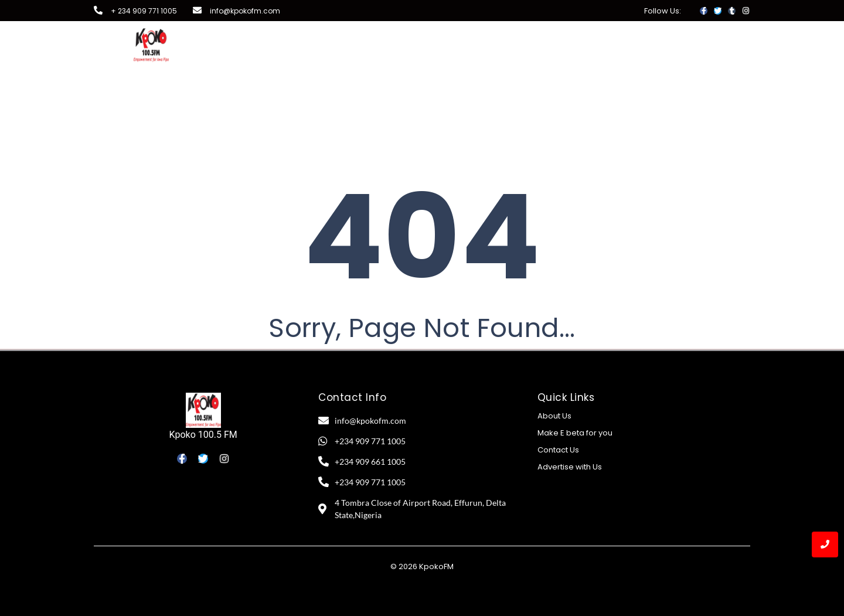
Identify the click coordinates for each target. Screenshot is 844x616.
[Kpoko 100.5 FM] (203, 410)
